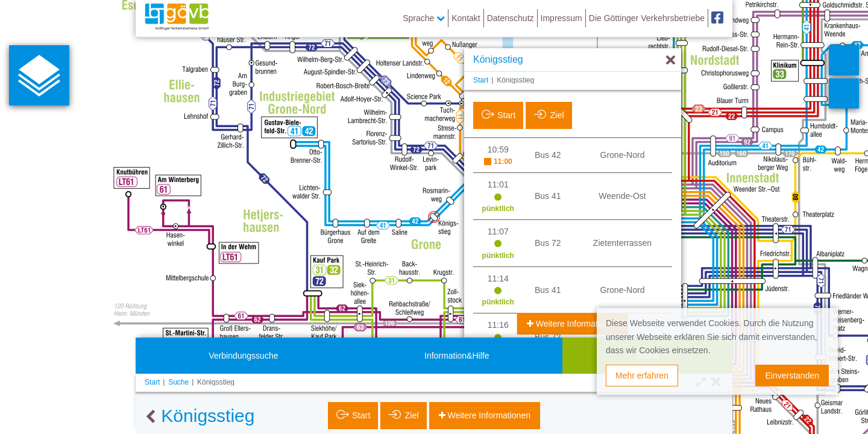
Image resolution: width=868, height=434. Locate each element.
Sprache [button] (424, 18)
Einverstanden (792, 376)
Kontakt (466, 18)
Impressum (561, 18)
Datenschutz (511, 18)
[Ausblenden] (671, 61)
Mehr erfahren (642, 376)
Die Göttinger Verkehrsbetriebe (647, 18)
